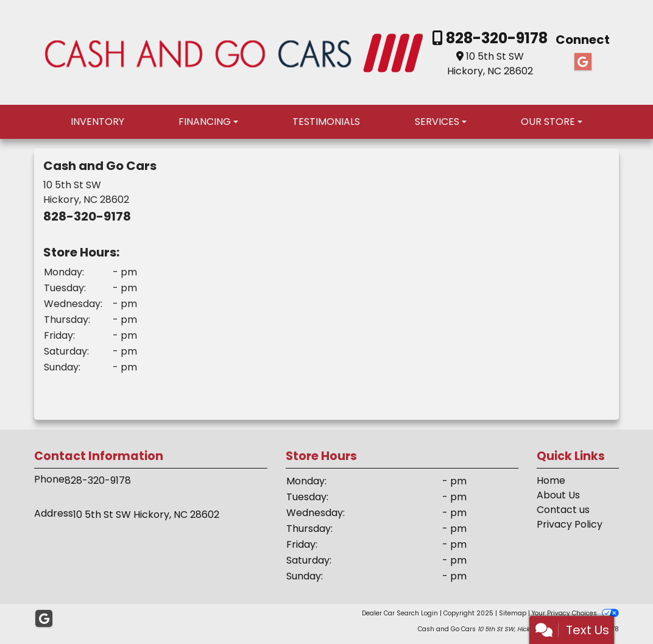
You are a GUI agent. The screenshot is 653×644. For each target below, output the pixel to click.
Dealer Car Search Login (400, 613)
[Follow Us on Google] (583, 62)
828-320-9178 (495, 38)
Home (551, 480)
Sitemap (513, 613)
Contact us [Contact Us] (563, 510)
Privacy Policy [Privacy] (570, 524)
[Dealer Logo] (234, 51)
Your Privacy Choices (575, 613)
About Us (558, 495)
